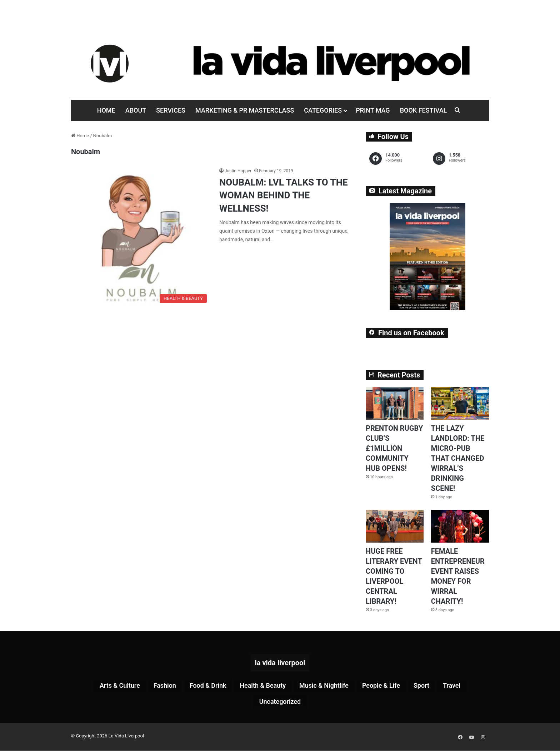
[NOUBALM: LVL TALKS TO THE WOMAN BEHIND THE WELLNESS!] (141, 237)
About (136, 110)
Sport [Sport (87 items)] (436, 686)
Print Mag (373, 110)
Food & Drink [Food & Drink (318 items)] (201, 686)
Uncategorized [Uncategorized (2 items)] (280, 703)
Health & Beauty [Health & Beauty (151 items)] (261, 686)
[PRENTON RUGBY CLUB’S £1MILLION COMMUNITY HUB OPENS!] (395, 403)
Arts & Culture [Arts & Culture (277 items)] (104, 686)
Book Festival (424, 110)
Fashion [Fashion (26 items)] (153, 686)
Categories (323, 110)
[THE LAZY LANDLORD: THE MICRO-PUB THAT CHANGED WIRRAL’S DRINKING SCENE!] (460, 403)
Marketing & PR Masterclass (245, 110)
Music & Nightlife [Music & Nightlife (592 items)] (329, 686)
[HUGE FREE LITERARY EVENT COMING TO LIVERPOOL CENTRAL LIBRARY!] (395, 526)
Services (171, 110)
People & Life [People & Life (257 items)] (392, 686)
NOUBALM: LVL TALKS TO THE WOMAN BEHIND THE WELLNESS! (284, 195)
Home (106, 110)
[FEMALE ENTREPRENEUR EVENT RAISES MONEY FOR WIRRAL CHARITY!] (460, 526)
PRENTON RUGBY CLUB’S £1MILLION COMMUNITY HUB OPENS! (394, 448)
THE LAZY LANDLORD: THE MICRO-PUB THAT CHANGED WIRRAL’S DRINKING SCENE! (458, 458)
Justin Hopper (238, 171)
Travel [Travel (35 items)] (469, 686)
